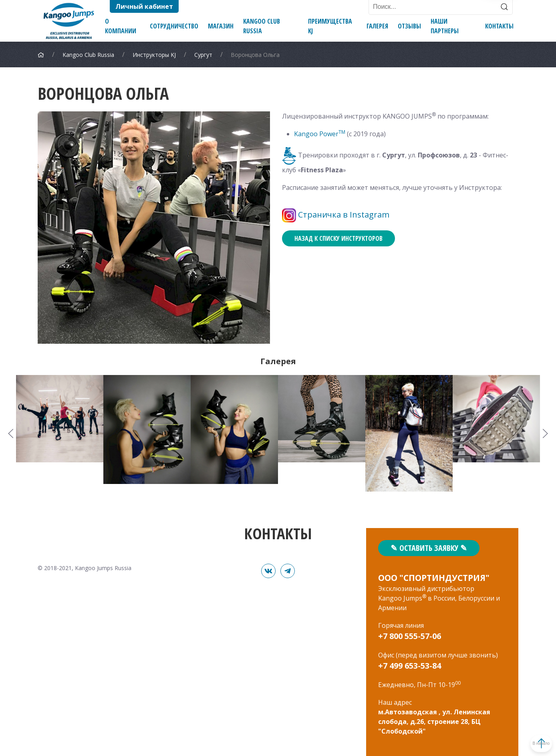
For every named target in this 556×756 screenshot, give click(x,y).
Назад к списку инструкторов (338, 238)
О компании (121, 26)
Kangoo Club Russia (262, 26)
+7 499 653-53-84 (410, 666)
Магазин (221, 26)
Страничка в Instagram (344, 215)
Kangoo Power (320, 134)
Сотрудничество (174, 26)
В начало (524, 743)
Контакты (499, 26)
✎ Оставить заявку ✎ (429, 548)
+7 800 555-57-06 (410, 636)
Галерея (377, 26)
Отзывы (409, 26)
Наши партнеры (445, 26)
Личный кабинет (144, 6)
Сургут (203, 55)
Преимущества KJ (330, 26)
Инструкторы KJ (154, 55)
